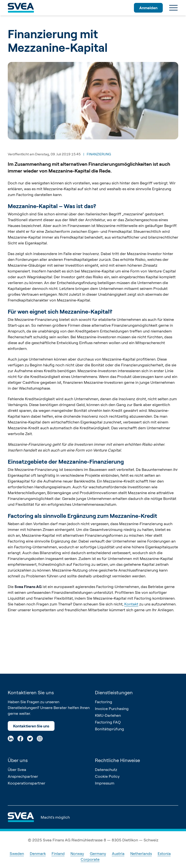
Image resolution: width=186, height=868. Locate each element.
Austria (118, 853)
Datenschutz (106, 770)
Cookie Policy (107, 776)
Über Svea (17, 770)
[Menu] (173, 8)
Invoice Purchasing (112, 709)
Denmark (38, 853)
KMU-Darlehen (108, 715)
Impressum (105, 783)
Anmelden (148, 8)
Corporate (90, 859)
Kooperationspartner (27, 783)
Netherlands (141, 853)
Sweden (17, 853)
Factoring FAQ (108, 722)
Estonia (164, 853)
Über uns (18, 760)
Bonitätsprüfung (109, 729)
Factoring (104, 702)
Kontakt (131, 604)
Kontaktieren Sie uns (31, 726)
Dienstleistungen (114, 692)
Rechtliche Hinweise (117, 760)
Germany (98, 853)
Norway (77, 853)
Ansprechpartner (23, 776)
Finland (58, 853)
